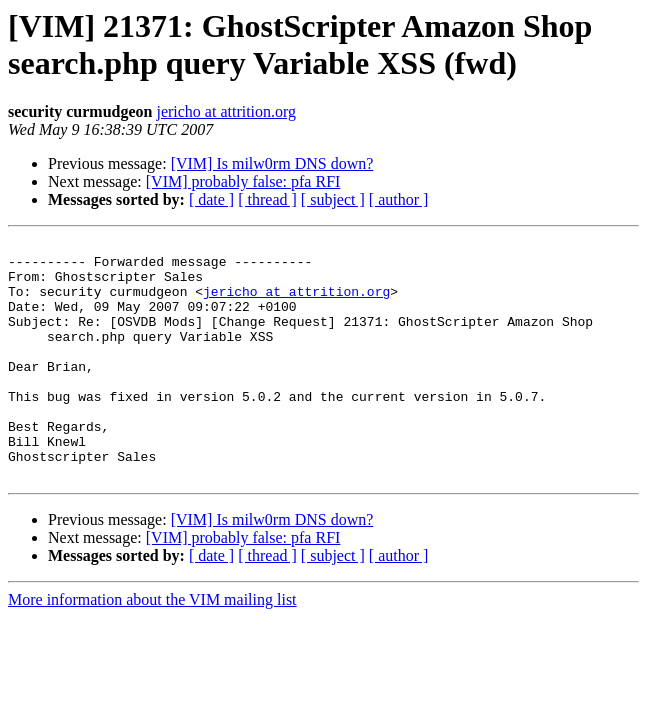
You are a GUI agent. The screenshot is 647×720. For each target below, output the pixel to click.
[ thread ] (267, 199)
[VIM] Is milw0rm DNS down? (272, 163)
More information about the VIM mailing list (152, 647)
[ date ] (211, 199)
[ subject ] (333, 199)
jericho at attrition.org (226, 111)
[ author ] (399, 199)
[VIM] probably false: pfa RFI (243, 181)
